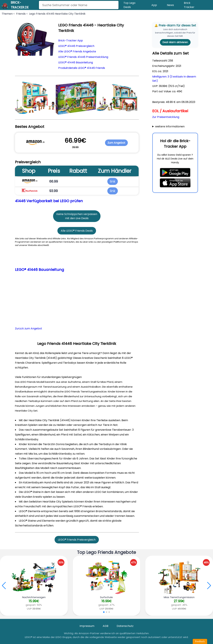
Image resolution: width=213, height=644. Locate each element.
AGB (106, 626)
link (113, 181)
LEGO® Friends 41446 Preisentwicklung (83, 57)
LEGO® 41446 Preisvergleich (76, 46)
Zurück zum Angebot (29, 328)
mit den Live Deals (77, 218)
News (170, 5)
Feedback (200, 641)
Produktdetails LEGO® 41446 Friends (82, 68)
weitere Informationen (170, 126)
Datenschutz (125, 626)
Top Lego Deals (129, 5)
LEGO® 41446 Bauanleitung (76, 62)
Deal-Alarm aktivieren (175, 42)
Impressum (87, 626)
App (154, 5)
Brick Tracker (189, 5)
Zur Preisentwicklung (166, 117)
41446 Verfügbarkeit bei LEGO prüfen (49, 201)
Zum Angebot (116, 143)
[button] (209, 586)
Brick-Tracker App (71, 40)
